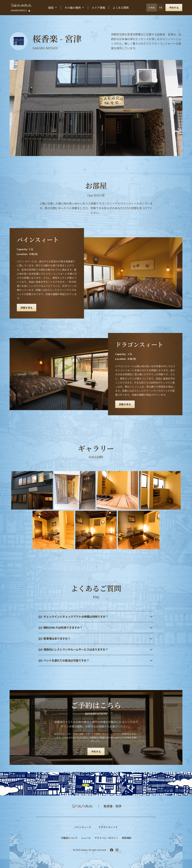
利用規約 (127, 838)
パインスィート (83, 827)
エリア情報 (98, 8)
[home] (21, 5)
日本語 (152, 8)
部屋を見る (27, 308)
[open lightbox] (32, 490)
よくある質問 (121, 8)
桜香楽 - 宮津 (112, 806)
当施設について (69, 838)
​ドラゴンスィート (108, 827)
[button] (53, 8)
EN (161, 8)
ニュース (86, 838)
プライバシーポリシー (106, 838)
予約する (174, 8)
